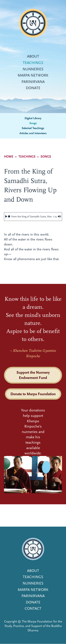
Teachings (33, 63)
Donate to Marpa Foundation (33, 394)
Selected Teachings (33, 128)
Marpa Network (33, 75)
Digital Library (33, 118)
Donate (33, 88)
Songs (33, 123)
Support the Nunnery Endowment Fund (33, 375)
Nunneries (33, 69)
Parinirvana (33, 82)
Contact (33, 608)
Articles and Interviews (33, 133)
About (33, 56)
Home (9, 157)
